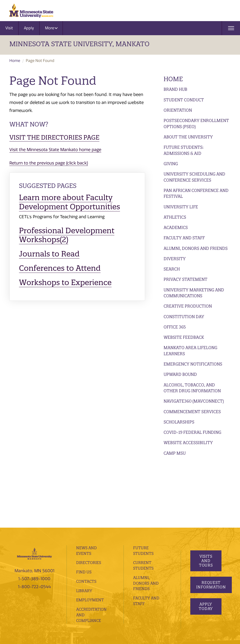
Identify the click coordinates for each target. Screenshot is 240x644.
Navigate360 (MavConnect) (194, 401)
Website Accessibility (188, 443)
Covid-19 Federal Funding (192, 432)
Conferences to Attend (60, 268)
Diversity (175, 259)
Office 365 (175, 327)
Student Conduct (184, 100)
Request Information (211, 521)
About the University (188, 137)
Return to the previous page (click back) (49, 163)
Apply (29, 28)
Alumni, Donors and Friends (196, 248)
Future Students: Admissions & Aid (184, 150)
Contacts (86, 518)
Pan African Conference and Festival (196, 193)
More (51, 28)
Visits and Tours (206, 497)
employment (90, 536)
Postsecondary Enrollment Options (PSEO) (196, 124)
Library (84, 527)
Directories (89, 499)
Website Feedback (184, 337)
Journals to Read (49, 254)
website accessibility (40, 600)
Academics (176, 227)
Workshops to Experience (65, 282)
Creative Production (188, 306)
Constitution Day (184, 317)
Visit (9, 28)
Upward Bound (180, 374)
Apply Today (206, 543)
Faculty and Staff (184, 238)
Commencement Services (192, 412)
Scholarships (179, 422)
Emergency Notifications (193, 364)
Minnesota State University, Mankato (79, 44)
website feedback (75, 600)
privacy (103, 594)
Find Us (84, 508)
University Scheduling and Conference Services (194, 177)
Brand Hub (175, 89)
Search (172, 269)
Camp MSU (175, 453)
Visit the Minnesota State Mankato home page (55, 150)
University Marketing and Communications (194, 293)
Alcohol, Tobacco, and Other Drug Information (192, 388)
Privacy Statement (186, 279)
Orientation (178, 110)
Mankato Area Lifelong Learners (190, 351)
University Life (181, 207)
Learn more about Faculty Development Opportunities (69, 202)
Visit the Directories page (54, 137)
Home (15, 61)
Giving (171, 164)
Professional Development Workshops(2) (67, 235)
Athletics (175, 217)
